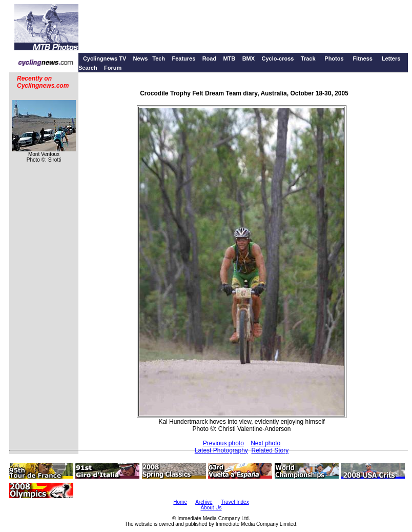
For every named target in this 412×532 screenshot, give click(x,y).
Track (308, 58)
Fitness (363, 58)
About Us (211, 508)
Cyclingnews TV (105, 58)
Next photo (265, 443)
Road (210, 58)
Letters (391, 58)
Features (183, 58)
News (141, 58)
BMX (249, 58)
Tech (159, 58)
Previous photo (223, 443)
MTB (229, 58)
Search (88, 68)
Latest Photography (221, 450)
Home (180, 502)
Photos (334, 58)
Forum (113, 68)
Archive (204, 502)
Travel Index (235, 502)
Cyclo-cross (277, 58)
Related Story (270, 450)
